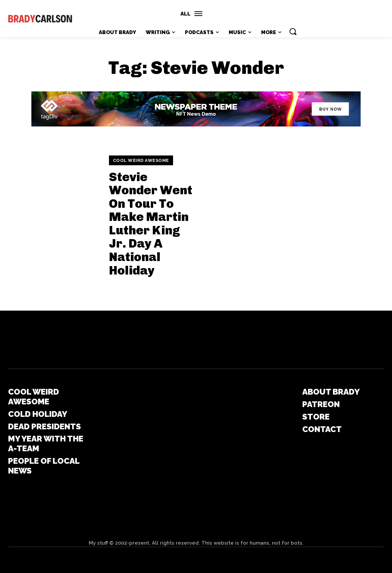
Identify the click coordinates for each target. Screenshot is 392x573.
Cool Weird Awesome (141, 160)
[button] (293, 31)
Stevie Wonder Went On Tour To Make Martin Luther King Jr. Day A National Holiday (151, 224)
